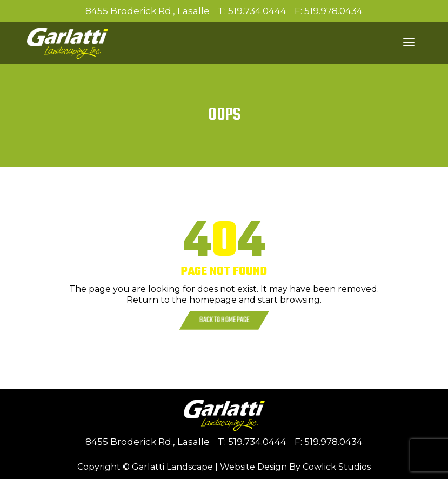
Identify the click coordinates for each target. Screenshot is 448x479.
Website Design (253, 467)
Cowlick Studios (337, 467)
